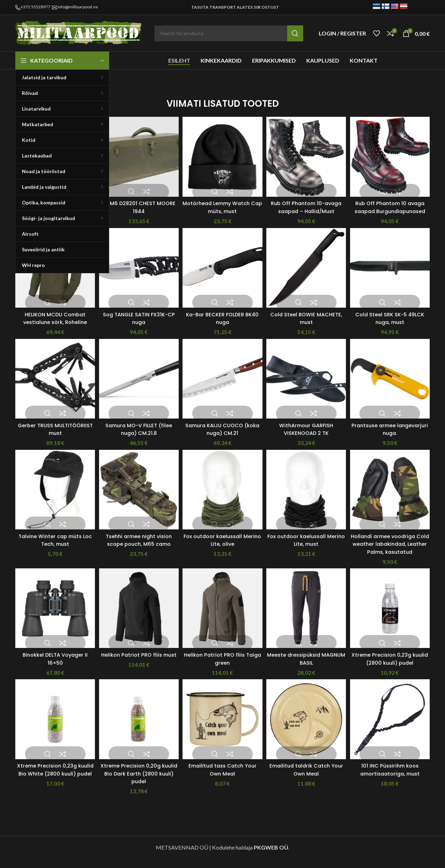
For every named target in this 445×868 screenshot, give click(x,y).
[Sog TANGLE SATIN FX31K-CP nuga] (137, 274)
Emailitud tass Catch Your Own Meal (222, 779)
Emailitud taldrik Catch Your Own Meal (307, 779)
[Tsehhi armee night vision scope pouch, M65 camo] (137, 498)
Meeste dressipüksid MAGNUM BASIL (308, 667)
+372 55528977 (35, 7)
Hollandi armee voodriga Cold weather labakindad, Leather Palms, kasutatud (392, 550)
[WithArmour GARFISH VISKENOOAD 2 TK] (307, 386)
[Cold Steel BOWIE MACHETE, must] (307, 274)
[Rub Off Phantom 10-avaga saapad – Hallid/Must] (307, 154)
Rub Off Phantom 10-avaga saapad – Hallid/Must (307, 206)
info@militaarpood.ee (78, 7)
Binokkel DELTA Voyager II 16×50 (53, 667)
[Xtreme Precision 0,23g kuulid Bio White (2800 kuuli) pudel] (52, 731)
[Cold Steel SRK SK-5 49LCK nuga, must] (393, 274)
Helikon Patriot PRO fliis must (137, 667)
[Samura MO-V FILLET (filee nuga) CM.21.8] (137, 386)
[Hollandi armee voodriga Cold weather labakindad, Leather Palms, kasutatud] (393, 498)
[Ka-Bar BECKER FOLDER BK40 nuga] (222, 274)
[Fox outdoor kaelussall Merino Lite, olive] (222, 498)
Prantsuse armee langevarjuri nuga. (393, 434)
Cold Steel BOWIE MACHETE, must (308, 322)
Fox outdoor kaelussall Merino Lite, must (308, 546)
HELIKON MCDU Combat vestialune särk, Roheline (52, 322)
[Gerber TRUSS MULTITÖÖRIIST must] (52, 386)
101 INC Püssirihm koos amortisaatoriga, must (393, 779)
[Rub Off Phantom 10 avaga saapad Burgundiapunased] (393, 154)
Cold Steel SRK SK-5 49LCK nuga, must (392, 322)
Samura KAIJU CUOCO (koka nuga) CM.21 (222, 434)
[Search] (229, 33)
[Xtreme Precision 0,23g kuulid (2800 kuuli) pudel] (393, 618)
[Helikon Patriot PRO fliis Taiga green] (222, 618)
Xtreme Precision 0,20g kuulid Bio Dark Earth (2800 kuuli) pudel (138, 783)
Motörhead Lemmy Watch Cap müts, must (222, 202)
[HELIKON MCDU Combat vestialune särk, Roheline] (52, 274)
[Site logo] (80, 33)
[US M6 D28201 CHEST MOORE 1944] (137, 154)
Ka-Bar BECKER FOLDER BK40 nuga (222, 322)
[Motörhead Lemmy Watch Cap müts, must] (222, 154)
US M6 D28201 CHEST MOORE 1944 (137, 202)
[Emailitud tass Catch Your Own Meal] (222, 731)
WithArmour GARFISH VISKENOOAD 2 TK (307, 434)
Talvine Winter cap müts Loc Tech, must (53, 546)
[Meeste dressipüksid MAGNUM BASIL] (307, 618)
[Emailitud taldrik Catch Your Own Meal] (307, 731)
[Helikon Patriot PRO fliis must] (137, 618)
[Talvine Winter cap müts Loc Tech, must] (52, 498)
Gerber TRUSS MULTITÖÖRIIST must (52, 434)
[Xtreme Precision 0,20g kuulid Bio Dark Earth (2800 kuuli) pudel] (137, 731)
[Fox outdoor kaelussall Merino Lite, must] (307, 498)
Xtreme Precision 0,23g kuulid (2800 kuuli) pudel (392, 667)
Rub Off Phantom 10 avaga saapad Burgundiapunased (393, 206)
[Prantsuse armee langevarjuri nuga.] (393, 386)
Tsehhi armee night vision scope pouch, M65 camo (137, 546)
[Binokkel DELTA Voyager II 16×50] (52, 618)
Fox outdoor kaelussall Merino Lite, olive (222, 546)
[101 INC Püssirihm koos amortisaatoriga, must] (393, 731)
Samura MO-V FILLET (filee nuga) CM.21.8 (137, 434)
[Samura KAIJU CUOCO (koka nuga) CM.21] (222, 386)
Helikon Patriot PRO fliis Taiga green (222, 667)
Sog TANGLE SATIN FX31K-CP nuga (137, 322)
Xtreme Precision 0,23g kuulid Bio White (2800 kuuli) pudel (52, 783)
